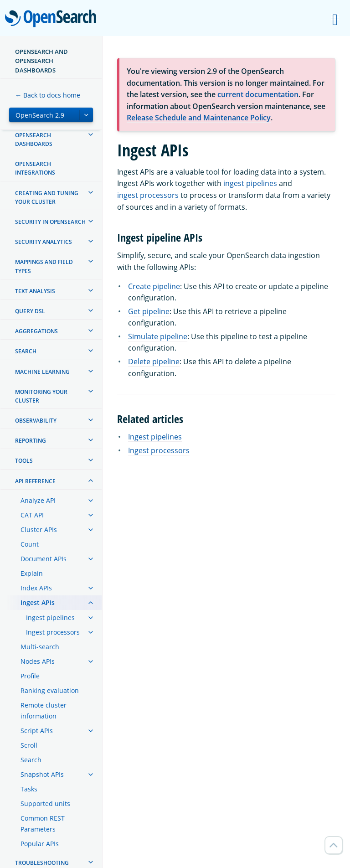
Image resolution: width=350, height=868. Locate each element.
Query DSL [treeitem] (30, 311)
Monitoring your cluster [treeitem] (41, 396)
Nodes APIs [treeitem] (38, 661)
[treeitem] (91, 134)
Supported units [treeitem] (45, 803)
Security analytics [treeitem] (44, 242)
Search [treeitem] (26, 351)
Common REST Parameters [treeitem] (43, 824)
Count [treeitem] (30, 544)
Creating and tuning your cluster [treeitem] (47, 197)
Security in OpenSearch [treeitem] (50, 222)
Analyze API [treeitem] (38, 500)
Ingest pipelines (155, 437)
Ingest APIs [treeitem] (38, 602)
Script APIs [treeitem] (37, 731)
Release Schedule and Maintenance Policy (199, 118)
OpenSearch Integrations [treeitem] (35, 168)
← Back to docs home (48, 95)
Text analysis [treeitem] (35, 291)
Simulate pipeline (158, 336)
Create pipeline (154, 286)
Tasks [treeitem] (29, 789)
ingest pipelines (250, 183)
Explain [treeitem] (32, 573)
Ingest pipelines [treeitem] (50, 617)
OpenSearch (53, 19)
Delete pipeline (154, 362)
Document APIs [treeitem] (44, 559)
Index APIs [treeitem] (36, 588)
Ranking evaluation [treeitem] (50, 690)
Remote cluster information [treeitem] (44, 710)
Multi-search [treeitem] (40, 647)
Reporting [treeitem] (31, 441)
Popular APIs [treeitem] (40, 844)
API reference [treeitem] (35, 481)
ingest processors (148, 195)
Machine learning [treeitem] (42, 372)
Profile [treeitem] (30, 676)
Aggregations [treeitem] (36, 331)
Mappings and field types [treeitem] (44, 266)
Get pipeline (149, 311)
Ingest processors (159, 450)
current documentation (258, 94)
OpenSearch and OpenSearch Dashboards (41, 61)
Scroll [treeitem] (29, 745)
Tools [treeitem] (24, 461)
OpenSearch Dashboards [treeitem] (34, 139)
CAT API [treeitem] (32, 515)
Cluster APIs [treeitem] (39, 530)
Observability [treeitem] (36, 421)
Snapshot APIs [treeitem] (42, 774)
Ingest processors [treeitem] (53, 632)
